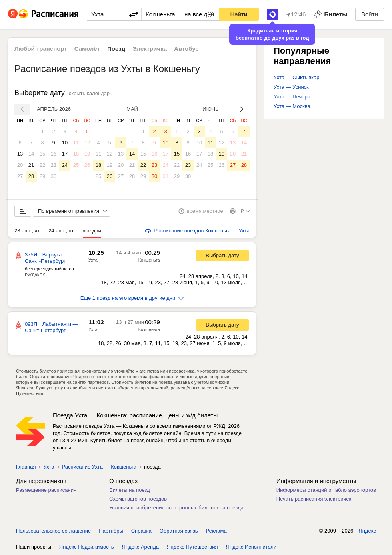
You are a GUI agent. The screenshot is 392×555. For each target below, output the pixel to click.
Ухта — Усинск (291, 87)
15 (42, 154)
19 (87, 154)
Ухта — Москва (292, 106)
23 (54, 165)
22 (42, 165)
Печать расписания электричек (314, 499)
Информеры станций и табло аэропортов (326, 490)
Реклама (216, 531)
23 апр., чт (27, 231)
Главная (26, 467)
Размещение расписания (46, 490)
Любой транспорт (41, 49)
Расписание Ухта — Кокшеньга (99, 467)
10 (65, 143)
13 (20, 154)
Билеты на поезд (130, 490)
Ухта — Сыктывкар (297, 77)
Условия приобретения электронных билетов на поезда (176, 508)
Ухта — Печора (292, 97)
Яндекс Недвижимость (87, 547)
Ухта (93, 260)
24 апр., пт (61, 231)
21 (31, 165)
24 (65, 165)
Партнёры (111, 531)
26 (87, 165)
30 (54, 176)
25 (76, 165)
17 (65, 154)
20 (20, 165)
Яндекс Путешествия (192, 547)
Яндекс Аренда (140, 547)
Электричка (150, 49)
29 (42, 176)
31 (166, 176)
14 (31, 154)
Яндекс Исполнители (251, 547)
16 (54, 154)
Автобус (186, 49)
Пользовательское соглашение (53, 531)
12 (87, 143)
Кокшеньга (149, 260)
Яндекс (367, 531)
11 (76, 143)
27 (20, 176)
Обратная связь (179, 531)
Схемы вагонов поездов (138, 499)
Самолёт (87, 49)
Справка (141, 531)
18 (76, 154)
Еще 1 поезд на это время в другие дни (132, 298)
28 (31, 176)
